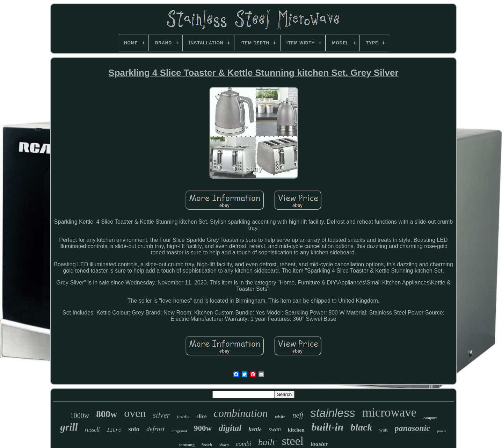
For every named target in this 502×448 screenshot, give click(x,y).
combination (241, 413)
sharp (224, 445)
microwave (389, 413)
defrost (155, 429)
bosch (207, 445)
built (267, 442)
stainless (333, 413)
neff (298, 415)
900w (203, 428)
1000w (80, 416)
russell (92, 430)
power (442, 431)
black (361, 427)
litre (114, 430)
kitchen (296, 430)
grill (69, 427)
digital (230, 428)
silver (161, 415)
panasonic (412, 428)
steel (293, 441)
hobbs (183, 417)
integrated (179, 431)
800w (107, 414)
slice (201, 416)
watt (383, 430)
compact (430, 418)
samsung (187, 445)
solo (134, 429)
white (280, 417)
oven (135, 413)
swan (275, 429)
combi (243, 444)
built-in (328, 427)
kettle (255, 429)
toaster (319, 444)
